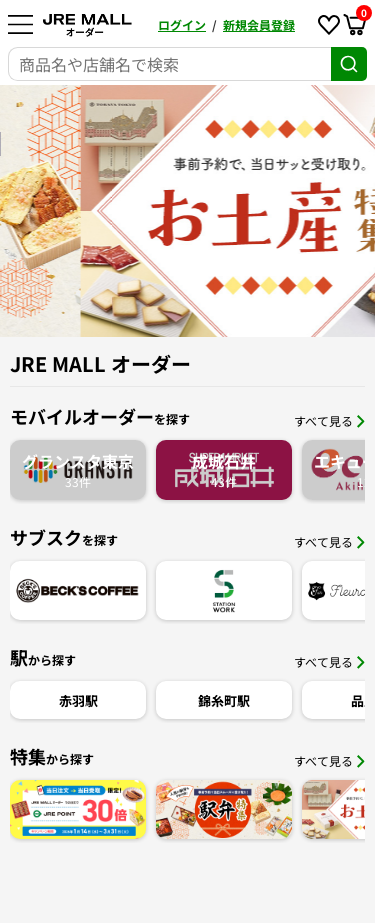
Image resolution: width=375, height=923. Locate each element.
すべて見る (329, 420)
